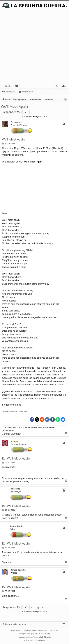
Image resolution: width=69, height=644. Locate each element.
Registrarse (27, 92)
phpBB (27, 630)
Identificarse (10, 92)
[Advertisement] (34, 46)
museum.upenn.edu (19, 412)
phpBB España (45, 637)
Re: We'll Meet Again (16, 458)
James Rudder (17, 526)
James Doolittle (18, 570)
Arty (28, 634)
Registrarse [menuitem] (65, 86)
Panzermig (15, 489)
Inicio (8, 86)
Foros (17, 86)
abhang (14, 441)
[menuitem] (29, 640)
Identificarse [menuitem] (58, 86)
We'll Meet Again (14, 106)
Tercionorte (16, 122)
